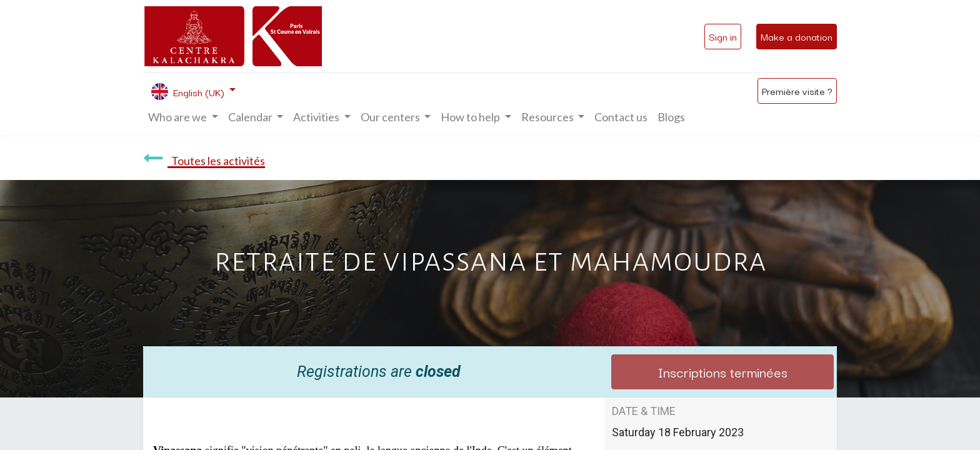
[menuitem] (621, 117)
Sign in (723, 36)
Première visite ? (797, 91)
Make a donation (797, 36)
